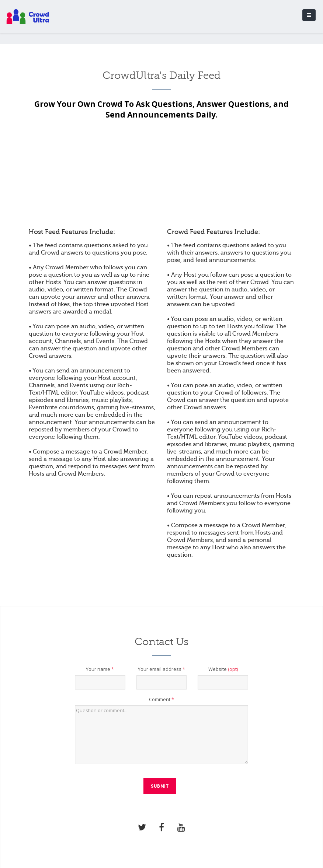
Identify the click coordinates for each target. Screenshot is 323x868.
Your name (100, 669)
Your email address (161, 669)
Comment (161, 699)
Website (223, 669)
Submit (160, 786)
